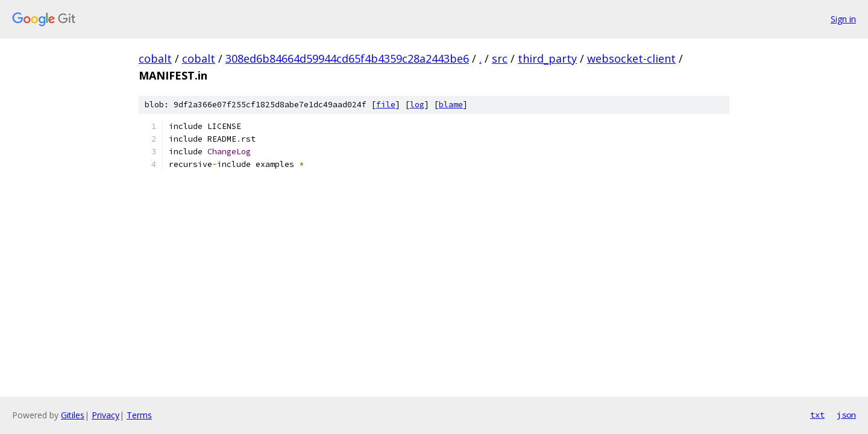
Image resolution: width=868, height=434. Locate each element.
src (500, 58)
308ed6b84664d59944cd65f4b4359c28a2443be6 (347, 58)
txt (817, 415)
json (846, 415)
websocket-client (631, 58)
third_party (547, 58)
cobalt (155, 58)
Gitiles (73, 415)
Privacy (105, 415)
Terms (139, 415)
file (386, 105)
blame (451, 105)
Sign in (843, 19)
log (417, 105)
